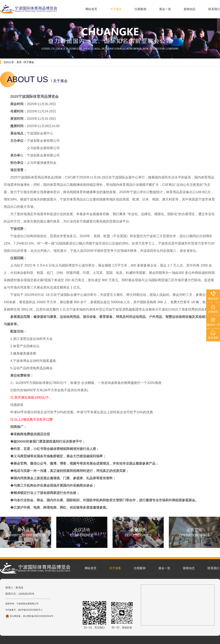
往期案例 (140, 9)
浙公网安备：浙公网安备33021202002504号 (29, 616)
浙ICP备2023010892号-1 (30, 610)
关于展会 (116, 9)
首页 (19, 62)
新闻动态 (190, 9)
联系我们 (214, 9)
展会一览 (165, 9)
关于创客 (115, 568)
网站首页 (91, 9)
